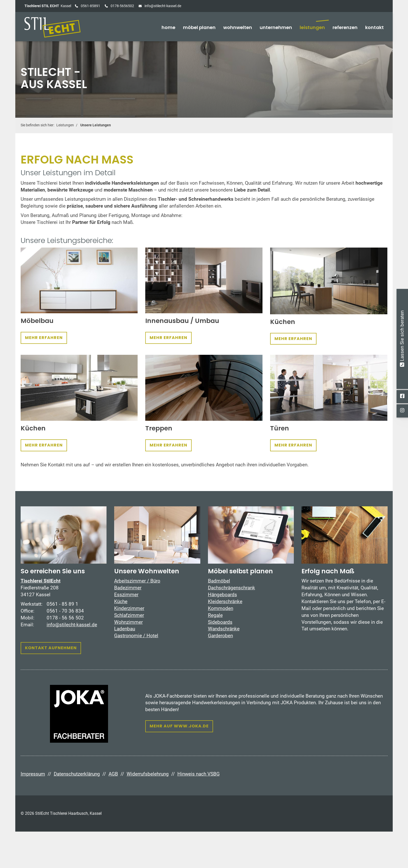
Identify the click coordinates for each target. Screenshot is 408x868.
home (168, 27)
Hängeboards (222, 595)
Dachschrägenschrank (232, 588)
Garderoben (220, 636)
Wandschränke (224, 629)
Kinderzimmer (129, 608)
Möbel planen (199, 27)
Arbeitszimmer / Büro (137, 581)
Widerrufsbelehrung (148, 774)
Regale (215, 615)
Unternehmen (276, 27)
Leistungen (312, 27)
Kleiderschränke (225, 601)
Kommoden (221, 608)
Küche (121, 601)
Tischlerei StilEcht (41, 581)
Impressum (33, 774)
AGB (113, 774)
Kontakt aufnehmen (51, 648)
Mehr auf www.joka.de (179, 726)
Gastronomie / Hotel (136, 636)
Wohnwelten (238, 27)
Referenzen (345, 27)
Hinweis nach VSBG (199, 774)
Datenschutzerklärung (77, 774)
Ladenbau (125, 629)
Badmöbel (219, 581)
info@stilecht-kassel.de (162, 6)
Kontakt (374, 27)
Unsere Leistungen (96, 125)
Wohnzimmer (128, 622)
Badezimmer (128, 588)
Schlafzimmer (129, 615)
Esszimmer (126, 595)
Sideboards (220, 622)
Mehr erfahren (44, 338)
